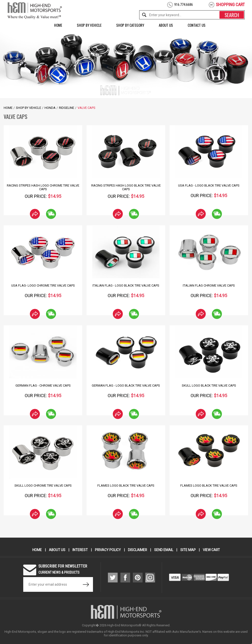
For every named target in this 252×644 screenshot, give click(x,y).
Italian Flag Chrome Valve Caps (209, 285)
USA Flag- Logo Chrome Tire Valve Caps (43, 285)
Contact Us (197, 25)
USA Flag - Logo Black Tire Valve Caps (209, 185)
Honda (50, 108)
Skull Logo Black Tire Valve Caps (209, 385)
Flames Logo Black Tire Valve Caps (126, 486)
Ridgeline (67, 108)
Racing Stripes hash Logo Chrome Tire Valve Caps (43, 187)
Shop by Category (130, 25)
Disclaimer (138, 550)
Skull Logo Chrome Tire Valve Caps (43, 486)
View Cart (212, 550)
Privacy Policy (108, 550)
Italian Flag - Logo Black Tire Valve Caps (126, 285)
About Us (166, 25)
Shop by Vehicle (89, 25)
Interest (80, 550)
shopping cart (230, 5)
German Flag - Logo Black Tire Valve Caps (126, 385)
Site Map (188, 550)
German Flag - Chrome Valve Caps (43, 385)
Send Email (164, 550)
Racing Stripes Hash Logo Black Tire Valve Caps (126, 187)
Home (58, 25)
